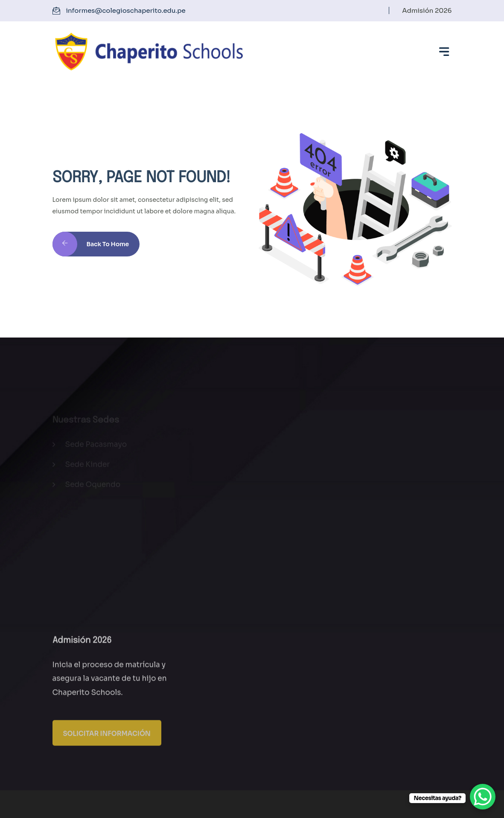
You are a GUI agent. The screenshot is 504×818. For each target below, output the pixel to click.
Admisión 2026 (427, 10)
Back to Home (91, 249)
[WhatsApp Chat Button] (483, 797)
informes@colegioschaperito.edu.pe (126, 10)
